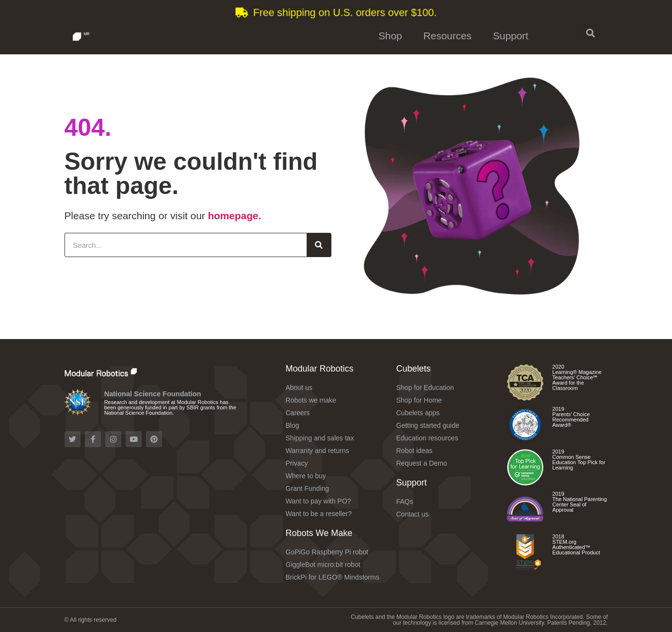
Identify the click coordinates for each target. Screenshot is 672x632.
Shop (390, 36)
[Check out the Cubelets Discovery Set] (525, 439)
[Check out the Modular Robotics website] (122, 372)
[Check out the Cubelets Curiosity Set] (525, 397)
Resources (448, 36)
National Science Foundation (153, 394)
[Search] (319, 245)
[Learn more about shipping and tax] (336, 13)
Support (511, 36)
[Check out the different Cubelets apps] (525, 482)
